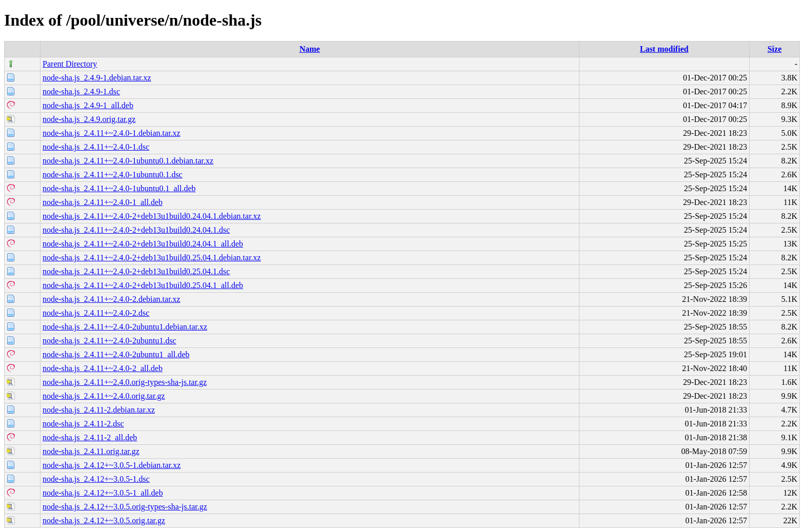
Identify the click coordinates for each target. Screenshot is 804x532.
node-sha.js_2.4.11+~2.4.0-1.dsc (96, 147)
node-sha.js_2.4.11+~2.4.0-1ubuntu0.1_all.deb (119, 188)
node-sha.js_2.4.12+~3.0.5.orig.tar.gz (104, 520)
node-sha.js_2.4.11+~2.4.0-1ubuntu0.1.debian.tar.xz (128, 161)
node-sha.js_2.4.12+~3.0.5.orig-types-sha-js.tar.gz (125, 507)
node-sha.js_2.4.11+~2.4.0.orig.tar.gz (104, 396)
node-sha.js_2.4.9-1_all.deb (88, 105)
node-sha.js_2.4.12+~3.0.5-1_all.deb (103, 493)
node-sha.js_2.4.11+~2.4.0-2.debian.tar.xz (112, 299)
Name (310, 49)
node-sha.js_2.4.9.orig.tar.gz (89, 119)
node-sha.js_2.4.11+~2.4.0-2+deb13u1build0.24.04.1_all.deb (143, 244)
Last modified (664, 49)
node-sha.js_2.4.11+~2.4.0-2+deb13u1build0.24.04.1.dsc (136, 230)
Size (775, 49)
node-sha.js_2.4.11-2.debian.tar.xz (99, 410)
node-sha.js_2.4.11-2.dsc (83, 424)
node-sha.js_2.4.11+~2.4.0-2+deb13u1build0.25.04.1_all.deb (143, 285)
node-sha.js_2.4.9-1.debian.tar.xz (97, 78)
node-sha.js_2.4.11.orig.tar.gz (91, 451)
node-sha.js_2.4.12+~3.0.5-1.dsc (96, 479)
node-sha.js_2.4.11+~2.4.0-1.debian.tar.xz (112, 133)
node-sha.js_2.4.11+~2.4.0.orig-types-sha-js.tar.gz (125, 382)
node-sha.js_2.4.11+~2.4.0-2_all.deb (103, 368)
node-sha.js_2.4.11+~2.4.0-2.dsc (96, 313)
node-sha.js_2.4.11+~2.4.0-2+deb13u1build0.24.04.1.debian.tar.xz (152, 216)
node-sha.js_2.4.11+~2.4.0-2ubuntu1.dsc (109, 341)
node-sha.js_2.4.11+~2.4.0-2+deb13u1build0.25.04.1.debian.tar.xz (152, 258)
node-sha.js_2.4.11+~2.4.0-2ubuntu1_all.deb (116, 354)
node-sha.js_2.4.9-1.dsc (81, 91)
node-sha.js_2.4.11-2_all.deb (90, 437)
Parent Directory (70, 64)
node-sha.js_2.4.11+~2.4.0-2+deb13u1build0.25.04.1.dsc (136, 271)
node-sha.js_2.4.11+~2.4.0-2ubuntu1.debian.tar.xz (125, 327)
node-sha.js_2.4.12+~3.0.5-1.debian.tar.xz (112, 465)
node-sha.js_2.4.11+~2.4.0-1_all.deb (103, 202)
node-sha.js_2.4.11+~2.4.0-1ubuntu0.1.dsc (113, 175)
